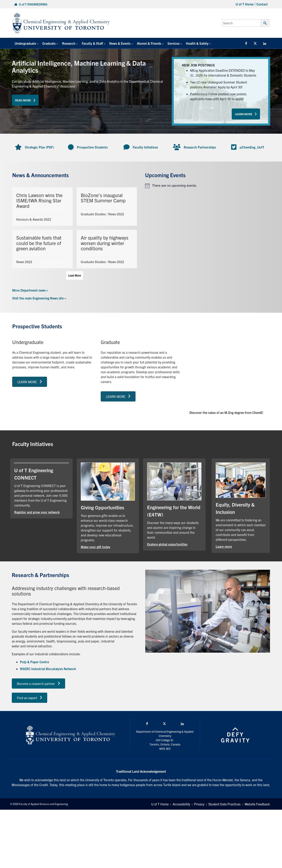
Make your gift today (96, 547)
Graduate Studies (93, 214)
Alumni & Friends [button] (145, 43)
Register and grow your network (37, 512)
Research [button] (67, 43)
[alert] (207, 186)
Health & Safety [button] (192, 43)
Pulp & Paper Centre (34, 662)
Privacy (199, 804)
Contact (262, 4)
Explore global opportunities (167, 544)
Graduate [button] (48, 43)
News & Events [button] (117, 43)
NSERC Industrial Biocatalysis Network (48, 669)
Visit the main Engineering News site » (39, 298)
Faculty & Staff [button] (90, 43)
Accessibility (181, 804)
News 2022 (116, 214)
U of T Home (245, 4)
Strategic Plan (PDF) (39, 147)
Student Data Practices (224, 804)
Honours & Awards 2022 (34, 219)
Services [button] (169, 43)
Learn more (224, 546)
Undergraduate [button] (25, 43)
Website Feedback (257, 804)
